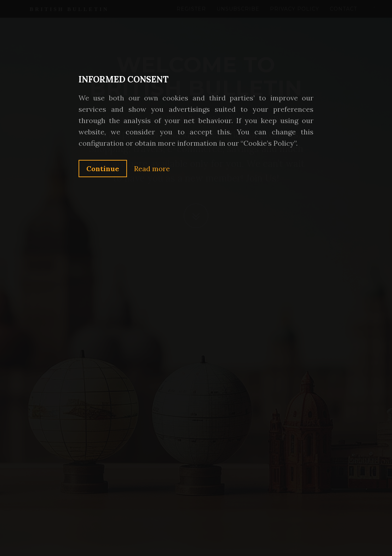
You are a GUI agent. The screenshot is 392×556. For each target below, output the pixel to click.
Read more (152, 169)
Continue (103, 169)
